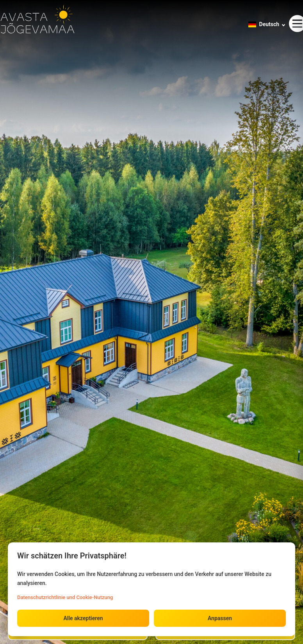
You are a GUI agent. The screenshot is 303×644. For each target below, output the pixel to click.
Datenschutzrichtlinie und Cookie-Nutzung (65, 597)
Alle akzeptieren (83, 618)
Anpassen (220, 618)
